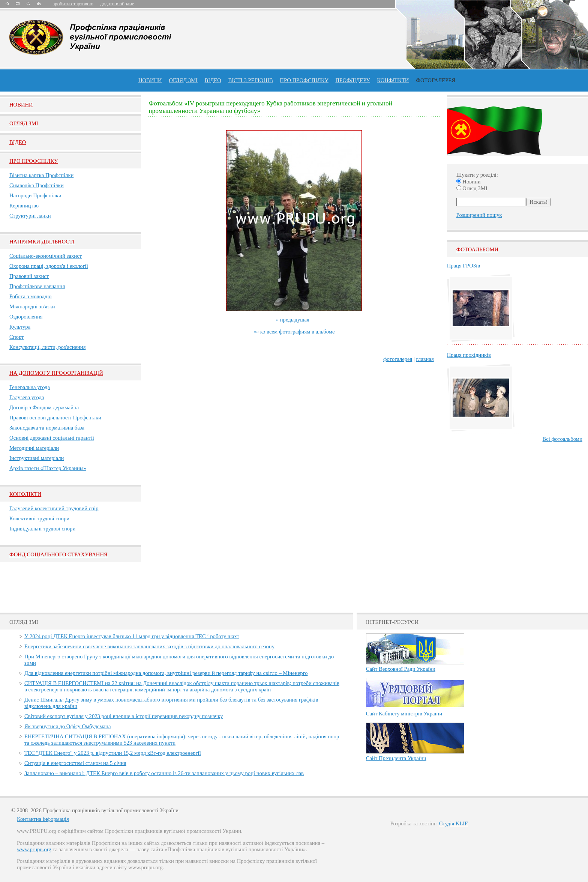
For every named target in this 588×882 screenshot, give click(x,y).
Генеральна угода (30, 387)
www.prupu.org (34, 849)
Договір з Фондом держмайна (44, 407)
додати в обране (117, 4)
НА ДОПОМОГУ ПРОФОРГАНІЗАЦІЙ (56, 373)
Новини (150, 80)
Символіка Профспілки (37, 185)
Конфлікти (25, 494)
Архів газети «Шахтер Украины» (48, 468)
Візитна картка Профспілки (41, 175)
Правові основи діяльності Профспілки (55, 418)
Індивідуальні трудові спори (42, 529)
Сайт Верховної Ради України (401, 669)
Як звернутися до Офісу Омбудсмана (67, 726)
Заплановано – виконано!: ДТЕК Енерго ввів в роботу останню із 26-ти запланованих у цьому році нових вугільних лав (164, 773)
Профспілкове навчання (37, 286)
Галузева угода (27, 397)
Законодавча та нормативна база (47, 428)
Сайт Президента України (396, 758)
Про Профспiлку (34, 161)
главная (425, 359)
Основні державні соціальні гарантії (52, 438)
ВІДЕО (213, 80)
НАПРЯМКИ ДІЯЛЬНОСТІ (42, 242)
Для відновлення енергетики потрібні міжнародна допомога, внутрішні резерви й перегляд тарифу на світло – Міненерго (166, 673)
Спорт (17, 337)
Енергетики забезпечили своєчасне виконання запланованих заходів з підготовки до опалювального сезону (149, 646)
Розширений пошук (479, 215)
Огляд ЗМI (24, 123)
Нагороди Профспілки (35, 195)
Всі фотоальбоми (562, 439)
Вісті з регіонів (250, 80)
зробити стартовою (73, 4)
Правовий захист (29, 276)
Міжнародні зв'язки (32, 307)
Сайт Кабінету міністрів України (404, 714)
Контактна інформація (43, 819)
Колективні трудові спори (39, 518)
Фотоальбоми (477, 249)
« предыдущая (293, 320)
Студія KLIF (454, 823)
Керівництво (24, 206)
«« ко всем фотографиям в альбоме (294, 332)
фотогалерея (398, 359)
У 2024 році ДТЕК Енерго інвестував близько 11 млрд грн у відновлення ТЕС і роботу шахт (132, 636)
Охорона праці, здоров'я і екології (49, 266)
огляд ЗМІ (183, 80)
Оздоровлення (26, 317)
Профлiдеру (352, 80)
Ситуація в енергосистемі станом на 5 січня (75, 763)
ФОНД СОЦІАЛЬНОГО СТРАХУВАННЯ (58, 554)
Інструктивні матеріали (37, 458)
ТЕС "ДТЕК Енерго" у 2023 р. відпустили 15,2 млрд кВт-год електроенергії (113, 753)
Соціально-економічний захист (46, 256)
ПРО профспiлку (304, 80)
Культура (20, 327)
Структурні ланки (30, 216)
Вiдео (18, 142)
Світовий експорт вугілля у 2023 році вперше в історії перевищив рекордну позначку (124, 716)
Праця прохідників (469, 355)
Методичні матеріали (34, 448)
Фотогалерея (436, 80)
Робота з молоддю (30, 296)
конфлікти (393, 80)
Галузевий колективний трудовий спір (54, 508)
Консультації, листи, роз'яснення (47, 347)
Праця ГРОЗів (463, 266)
